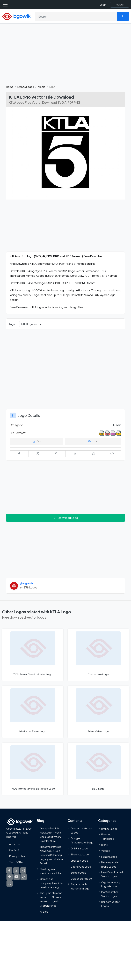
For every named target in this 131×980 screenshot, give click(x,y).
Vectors (106, 850)
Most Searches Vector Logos (110, 894)
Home (10, 87)
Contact (14, 850)
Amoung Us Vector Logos (81, 830)
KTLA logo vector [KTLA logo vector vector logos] (31, 324)
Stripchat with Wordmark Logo (80, 886)
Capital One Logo (81, 866)
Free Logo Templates (108, 836)
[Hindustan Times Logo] (33, 712)
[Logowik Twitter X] (16, 870)
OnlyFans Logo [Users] (79, 848)
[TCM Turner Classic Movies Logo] (33, 655)
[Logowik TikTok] (24, 877)
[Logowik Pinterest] (10, 877)
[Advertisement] (65, 56)
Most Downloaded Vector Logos (112, 874)
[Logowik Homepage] (16, 16)
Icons (104, 844)
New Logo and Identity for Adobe (51, 871)
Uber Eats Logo (79, 860)
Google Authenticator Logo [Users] (82, 840)
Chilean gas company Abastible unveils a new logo (51, 883)
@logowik (27, 583)
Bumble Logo (78, 872)
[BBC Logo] (98, 769)
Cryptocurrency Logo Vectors (111, 884)
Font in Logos (109, 857)
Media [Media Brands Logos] (117, 425)
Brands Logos (26, 87)
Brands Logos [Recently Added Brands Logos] (109, 829)
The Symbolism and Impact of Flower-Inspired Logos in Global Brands (51, 899)
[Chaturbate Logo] (98, 655)
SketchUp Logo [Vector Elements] (80, 854)
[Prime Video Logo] (98, 712)
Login (103, 5)
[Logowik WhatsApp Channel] (10, 883)
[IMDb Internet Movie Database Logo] (33, 769)
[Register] (120, 5)
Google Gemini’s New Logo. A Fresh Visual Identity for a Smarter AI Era (51, 834)
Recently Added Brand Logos (111, 864)
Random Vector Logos (110, 904)
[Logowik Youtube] (17, 877)
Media (42, 87)
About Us (14, 844)
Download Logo (65, 518)
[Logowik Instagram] (23, 870)
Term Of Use (16, 862)
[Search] (76, 16)
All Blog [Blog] (44, 912)
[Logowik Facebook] (9, 870)
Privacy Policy (17, 856)
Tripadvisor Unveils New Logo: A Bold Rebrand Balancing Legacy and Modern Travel (51, 855)
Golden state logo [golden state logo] (81, 879)
